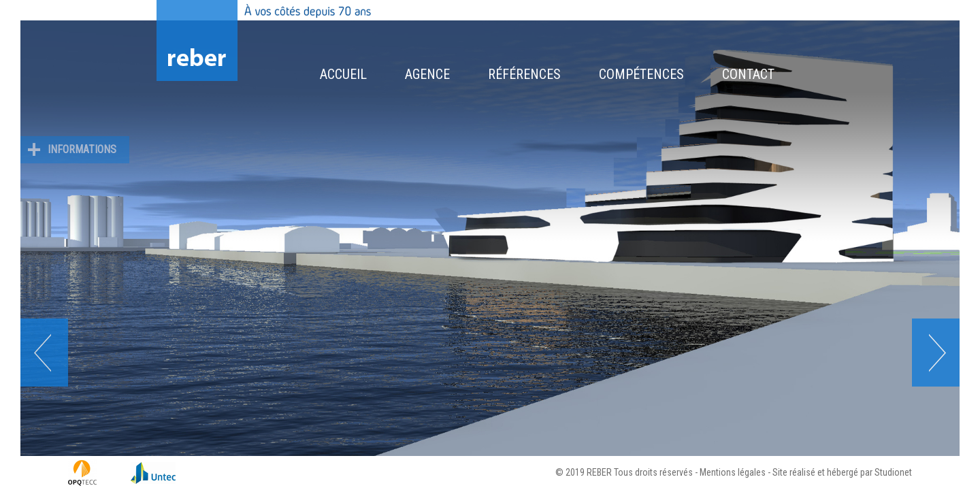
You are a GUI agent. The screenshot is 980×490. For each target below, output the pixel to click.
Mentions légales (733, 472)
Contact (748, 74)
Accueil (343, 74)
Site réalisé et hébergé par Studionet (842, 472)
